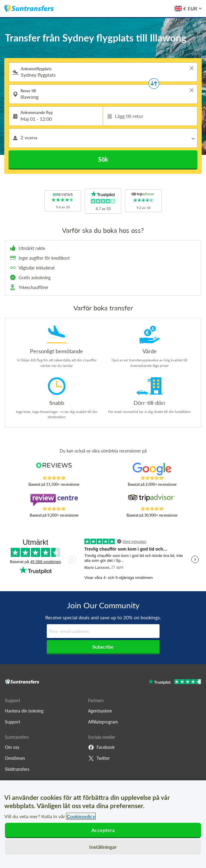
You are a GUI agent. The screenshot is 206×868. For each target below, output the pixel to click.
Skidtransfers (17, 769)
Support (13, 722)
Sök (103, 159)
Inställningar (103, 847)
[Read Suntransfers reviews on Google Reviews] (152, 469)
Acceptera (103, 830)
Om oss (12, 747)
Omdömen (15, 758)
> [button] (192, 68)
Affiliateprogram (103, 722)
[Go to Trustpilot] (175, 682)
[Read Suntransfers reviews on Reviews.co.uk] (54, 469)
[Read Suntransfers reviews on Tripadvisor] (152, 500)
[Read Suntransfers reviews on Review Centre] (54, 500)
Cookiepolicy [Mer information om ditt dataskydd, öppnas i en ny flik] (81, 816)
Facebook (101, 747)
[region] (103, 824)
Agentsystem (100, 711)
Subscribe (103, 647)
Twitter (99, 758)
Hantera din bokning (24, 711)
